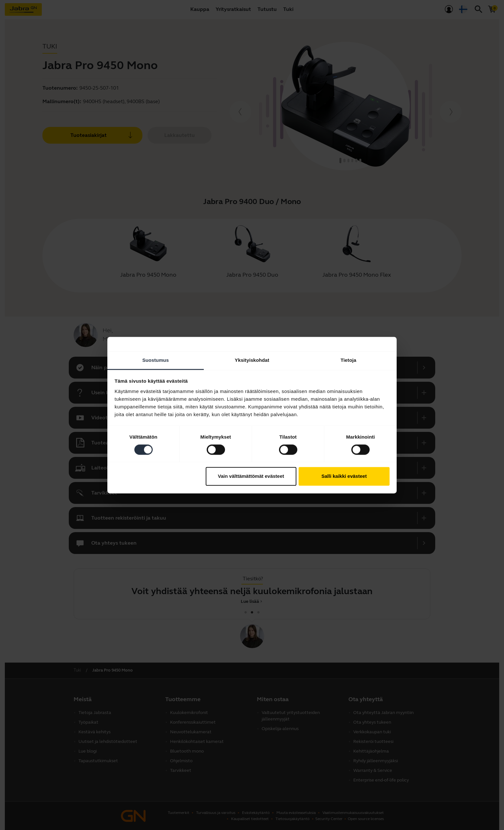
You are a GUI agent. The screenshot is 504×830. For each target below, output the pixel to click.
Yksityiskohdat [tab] (252, 360)
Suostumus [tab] (156, 360)
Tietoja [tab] (349, 360)
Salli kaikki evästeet (344, 476)
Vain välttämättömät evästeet (251, 476)
